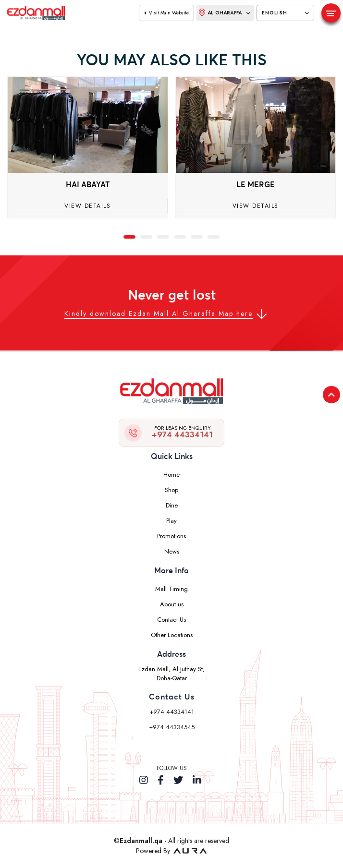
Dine (172, 505)
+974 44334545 (172, 727)
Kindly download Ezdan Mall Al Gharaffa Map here (159, 314)
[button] (129, 236)
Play (171, 521)
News (172, 551)
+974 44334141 (182, 432)
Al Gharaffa (225, 12)
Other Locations (172, 635)
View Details (87, 206)
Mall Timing (171, 589)
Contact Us (171, 620)
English (285, 13)
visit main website (166, 13)
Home (171, 475)
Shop (171, 490)
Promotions (171, 536)
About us (172, 604)
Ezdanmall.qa (141, 841)
